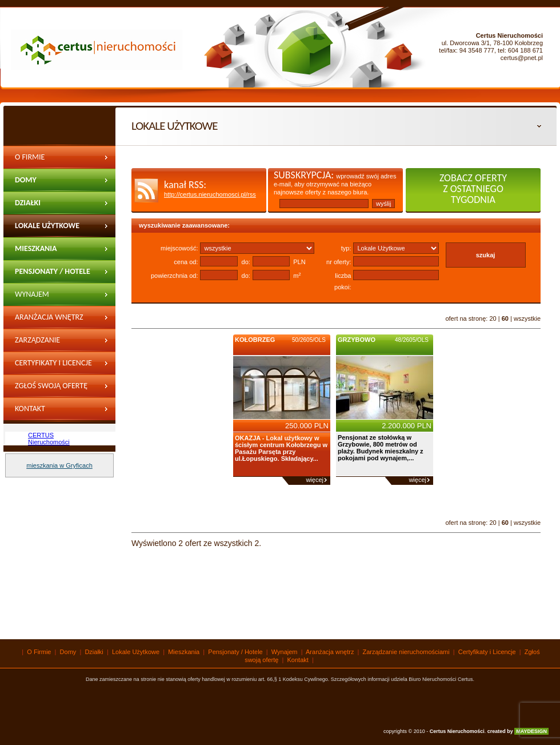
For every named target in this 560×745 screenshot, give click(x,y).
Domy (26, 180)
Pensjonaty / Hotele (53, 271)
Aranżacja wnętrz (49, 317)
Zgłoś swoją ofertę (51, 386)
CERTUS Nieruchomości (49, 439)
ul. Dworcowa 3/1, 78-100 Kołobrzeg (492, 43)
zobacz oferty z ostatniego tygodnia (473, 189)
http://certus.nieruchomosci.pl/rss (210, 194)
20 (493, 318)
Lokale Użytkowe (47, 226)
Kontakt (30, 409)
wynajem (32, 294)
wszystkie (527, 318)
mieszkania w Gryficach (59, 465)
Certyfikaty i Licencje (53, 363)
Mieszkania (36, 248)
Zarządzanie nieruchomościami (50, 343)
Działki (28, 203)
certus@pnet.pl (522, 58)
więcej (315, 480)
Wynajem (285, 652)
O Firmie (30, 157)
